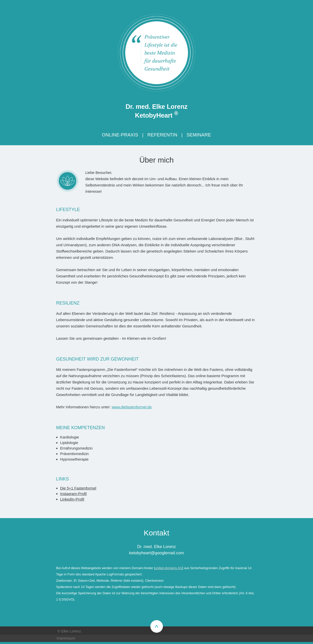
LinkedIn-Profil (72, 499)
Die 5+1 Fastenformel (78, 488)
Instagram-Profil (74, 494)
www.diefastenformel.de (132, 407)
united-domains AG (169, 568)
